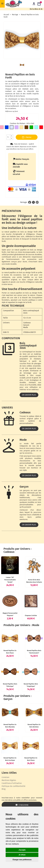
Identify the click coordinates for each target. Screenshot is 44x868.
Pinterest (37, 202)
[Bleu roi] (7, 128)
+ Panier (27, 137)
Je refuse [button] (22, 855)
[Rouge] (41, 128)
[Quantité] (8, 137)
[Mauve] (17, 128)
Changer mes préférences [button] (22, 860)
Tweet (33, 202)
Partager (30, 202)
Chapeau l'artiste (31, 615)
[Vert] (31, 128)
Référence (9, 111)
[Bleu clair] (36, 128)
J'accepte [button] (22, 850)
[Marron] (26, 128)
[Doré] (21, 128)
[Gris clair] (12, 128)
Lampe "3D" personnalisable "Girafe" (10, 580)
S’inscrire (22, 805)
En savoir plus (29, 395)
